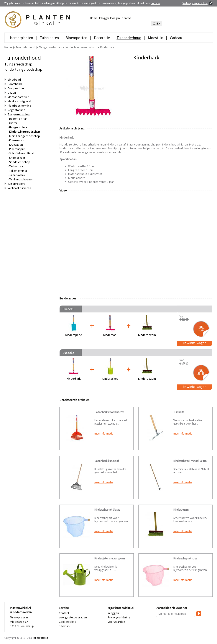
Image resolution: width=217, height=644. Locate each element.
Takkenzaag (17, 166)
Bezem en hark (19, 119)
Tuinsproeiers (16, 184)
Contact (127, 18)
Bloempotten (76, 38)
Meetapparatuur (18, 97)
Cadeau (176, 38)
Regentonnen (16, 110)
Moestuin (156, 38)
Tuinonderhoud (129, 38)
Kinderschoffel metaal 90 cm (190, 461)
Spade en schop (20, 162)
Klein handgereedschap (25, 136)
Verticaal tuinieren (19, 188)
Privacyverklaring (119, 617)
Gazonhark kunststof (107, 461)
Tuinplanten (49, 38)
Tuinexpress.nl (41, 638)
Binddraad (14, 80)
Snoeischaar (17, 158)
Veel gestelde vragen (73, 617)
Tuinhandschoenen (21, 179)
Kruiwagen (16, 145)
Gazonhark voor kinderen (109, 412)
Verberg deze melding (195, 3)
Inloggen (104, 18)
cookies (155, 3)
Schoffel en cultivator (23, 153)
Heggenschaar (19, 127)
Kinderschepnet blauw (107, 510)
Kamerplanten (21, 38)
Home (94, 18)
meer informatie (104, 434)
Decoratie (102, 38)
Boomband (15, 84)
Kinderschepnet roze (185, 558)
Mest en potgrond (19, 101)
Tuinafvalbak (17, 175)
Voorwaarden (116, 622)
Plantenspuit (17, 149)
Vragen (116, 18)
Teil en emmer (18, 171)
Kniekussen (17, 140)
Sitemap (64, 626)
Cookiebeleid (67, 622)
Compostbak (16, 88)
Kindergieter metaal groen (110, 558)
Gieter (13, 123)
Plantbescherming (19, 106)
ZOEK (157, 23)
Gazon (12, 93)
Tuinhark (178, 412)
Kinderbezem (181, 510)
